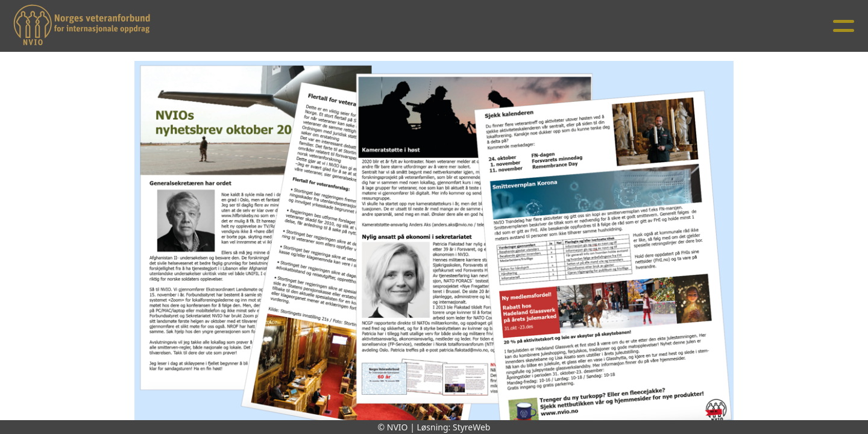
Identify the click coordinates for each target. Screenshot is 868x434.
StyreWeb (472, 427)
